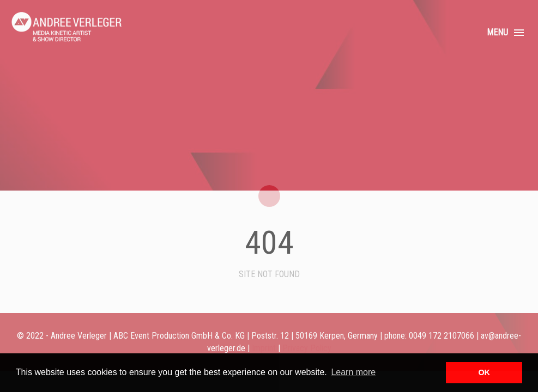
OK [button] (484, 372)
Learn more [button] (353, 372)
